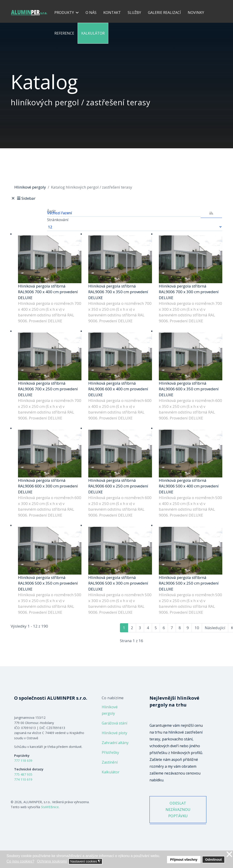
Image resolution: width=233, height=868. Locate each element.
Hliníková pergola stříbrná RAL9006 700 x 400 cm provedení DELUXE (48, 292)
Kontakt (112, 13)
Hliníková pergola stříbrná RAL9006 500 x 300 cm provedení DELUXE (118, 583)
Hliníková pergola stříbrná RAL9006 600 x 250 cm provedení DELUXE (118, 486)
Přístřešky (110, 752)
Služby (134, 13)
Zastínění (110, 762)
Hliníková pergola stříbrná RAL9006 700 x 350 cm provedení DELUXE (118, 292)
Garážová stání (114, 723)
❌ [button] (229, 854)
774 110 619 (23, 779)
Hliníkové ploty (114, 733)
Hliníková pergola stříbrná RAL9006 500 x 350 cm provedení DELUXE (48, 583)
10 (197, 628)
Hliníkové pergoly (110, 710)
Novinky (196, 13)
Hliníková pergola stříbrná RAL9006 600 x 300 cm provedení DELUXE (48, 486)
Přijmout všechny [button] (184, 860)
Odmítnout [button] (214, 860)
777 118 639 (23, 761)
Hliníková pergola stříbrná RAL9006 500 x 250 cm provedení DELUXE (189, 583)
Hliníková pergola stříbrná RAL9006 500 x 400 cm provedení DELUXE (189, 486)
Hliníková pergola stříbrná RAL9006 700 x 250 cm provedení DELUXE (48, 389)
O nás (91, 13)
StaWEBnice (50, 807)
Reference (64, 33)
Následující (215, 628)
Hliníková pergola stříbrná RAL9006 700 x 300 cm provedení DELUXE (189, 292)
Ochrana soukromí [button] (52, 861)
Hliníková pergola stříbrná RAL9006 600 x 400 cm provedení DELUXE (118, 389)
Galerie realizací (164, 13)
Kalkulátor (93, 33)
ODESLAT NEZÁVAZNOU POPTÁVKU (178, 810)
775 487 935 (23, 774)
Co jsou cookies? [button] (20, 861)
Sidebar (26, 198)
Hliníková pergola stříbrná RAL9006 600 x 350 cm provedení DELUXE (189, 389)
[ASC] (211, 212)
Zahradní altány (115, 743)
